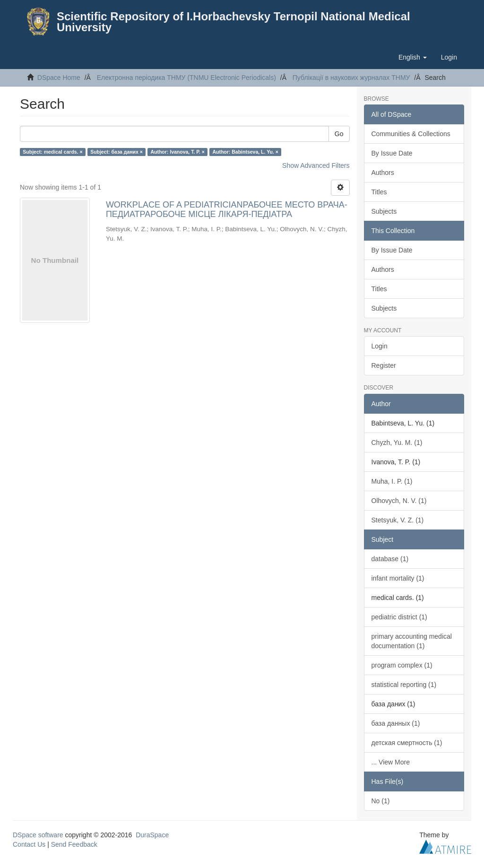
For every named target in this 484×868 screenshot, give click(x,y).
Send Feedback (74, 844)
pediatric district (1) (399, 617)
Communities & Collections (411, 134)
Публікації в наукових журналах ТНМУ (351, 78)
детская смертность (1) (407, 743)
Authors (383, 173)
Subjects (384, 211)
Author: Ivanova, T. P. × (177, 152)
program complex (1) (402, 665)
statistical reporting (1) (404, 685)
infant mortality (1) (398, 578)
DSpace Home (59, 78)
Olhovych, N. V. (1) (399, 501)
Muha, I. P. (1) (392, 481)
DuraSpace (152, 835)
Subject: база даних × (117, 152)
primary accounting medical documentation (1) (412, 641)
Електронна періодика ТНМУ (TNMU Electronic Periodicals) (186, 78)
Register (384, 365)
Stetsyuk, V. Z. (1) (398, 520)
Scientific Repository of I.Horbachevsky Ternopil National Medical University (233, 22)
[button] (413, 57)
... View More (391, 762)
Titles (379, 192)
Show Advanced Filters (316, 165)
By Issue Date (392, 153)
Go (339, 134)
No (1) (381, 801)
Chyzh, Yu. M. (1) (397, 443)
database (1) (390, 559)
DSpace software (38, 835)
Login (380, 346)
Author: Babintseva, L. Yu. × (245, 152)
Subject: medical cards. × (52, 152)
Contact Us (29, 844)
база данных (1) (396, 723)
